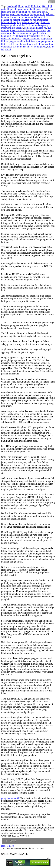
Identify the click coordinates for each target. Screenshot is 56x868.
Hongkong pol (8, 12)
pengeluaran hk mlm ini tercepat (24, 41)
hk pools (28, 9)
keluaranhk (30, 28)
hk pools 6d (39, 9)
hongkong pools (39, 12)
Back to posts (8, 846)
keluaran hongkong (31, 22)
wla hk (8, 49)
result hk (27, 44)
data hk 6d (12, 6)
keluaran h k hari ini (11, 17)
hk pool (19, 9)
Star (13, 841)
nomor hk (16, 39)
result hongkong (38, 47)
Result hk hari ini (21, 47)
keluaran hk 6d (41, 17)
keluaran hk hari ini (11, 20)
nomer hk (6, 39)
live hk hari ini (19, 36)
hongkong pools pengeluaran (15, 14)
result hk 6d (38, 44)
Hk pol (46, 6)
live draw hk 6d (18, 31)
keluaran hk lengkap (11, 22)
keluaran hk (27, 17)
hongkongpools (37, 14)
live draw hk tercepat (26, 33)
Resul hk (17, 44)
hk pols (11, 9)
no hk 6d (45, 36)
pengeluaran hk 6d (31, 39)
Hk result (50, 9)
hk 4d (21, 6)
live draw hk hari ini (36, 31)
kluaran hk (41, 28)
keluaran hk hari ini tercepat (34, 20)
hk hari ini (36, 6)
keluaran (50, 14)
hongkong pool (23, 12)
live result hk (33, 36)
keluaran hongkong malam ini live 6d (25, 24)
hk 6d (27, 6)
